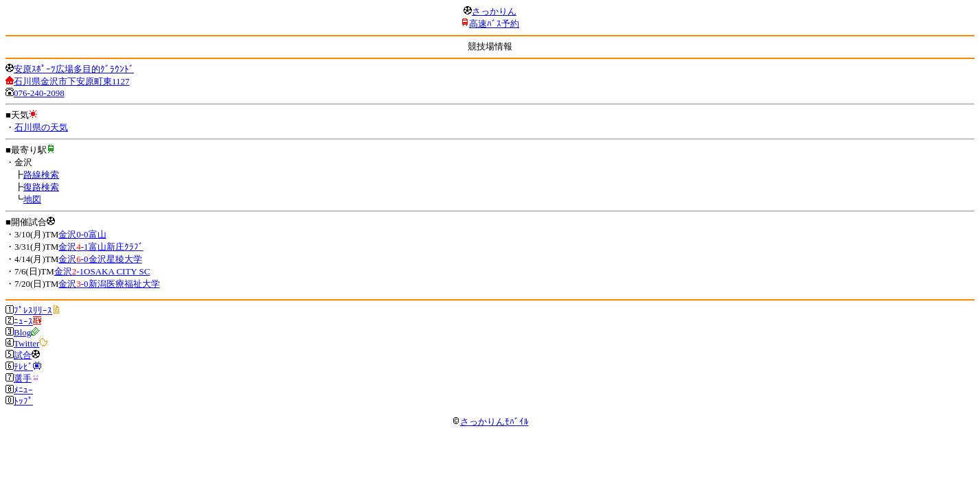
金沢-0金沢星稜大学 (100, 259)
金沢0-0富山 (82, 234)
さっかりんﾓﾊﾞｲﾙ (490, 422)
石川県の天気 (41, 127)
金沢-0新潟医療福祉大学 (109, 284)
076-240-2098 (39, 93)
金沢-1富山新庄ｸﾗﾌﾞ (101, 247)
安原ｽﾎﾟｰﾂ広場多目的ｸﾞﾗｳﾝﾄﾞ (74, 69)
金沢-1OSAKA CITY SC (102, 271)
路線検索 (41, 175)
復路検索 (41, 187)
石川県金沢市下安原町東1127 (72, 81)
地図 (32, 199)
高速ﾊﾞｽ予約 (494, 24)
